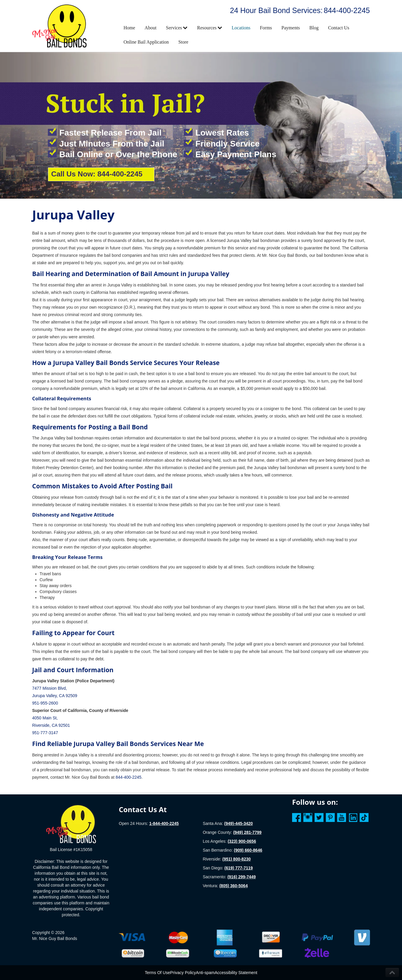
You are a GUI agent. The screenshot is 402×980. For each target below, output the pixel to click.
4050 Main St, (45, 718)
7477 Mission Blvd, (50, 688)
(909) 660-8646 (248, 850)
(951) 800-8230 (237, 859)
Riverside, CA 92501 (51, 725)
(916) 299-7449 (242, 877)
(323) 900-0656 (242, 841)
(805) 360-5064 (233, 886)
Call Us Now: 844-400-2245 (97, 174)
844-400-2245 (347, 10)
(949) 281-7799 (247, 832)
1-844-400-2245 (164, 823)
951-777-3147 (45, 733)
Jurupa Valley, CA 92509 (55, 696)
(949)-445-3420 (239, 823)
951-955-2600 (45, 703)
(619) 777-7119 (239, 868)
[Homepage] (71, 824)
